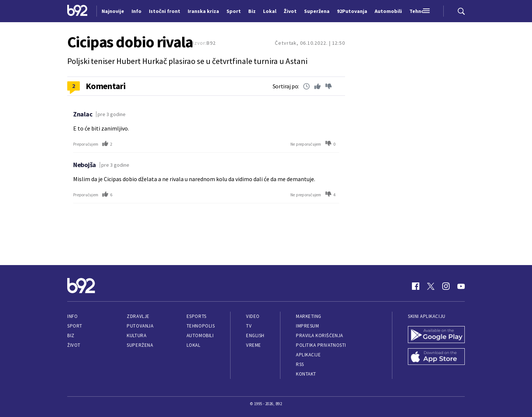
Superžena (140, 345)
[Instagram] (446, 286)
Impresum (307, 326)
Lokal (194, 345)
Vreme (254, 345)
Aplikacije (308, 355)
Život (74, 345)
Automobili (200, 335)
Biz (71, 335)
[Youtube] (461, 286)
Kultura (137, 335)
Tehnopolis (201, 326)
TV (249, 326)
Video (253, 316)
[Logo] (77, 11)
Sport (75, 326)
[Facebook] (416, 286)
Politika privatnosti (321, 345)
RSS (300, 364)
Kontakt (306, 374)
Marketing (309, 316)
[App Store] (436, 357)
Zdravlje (138, 316)
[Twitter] (431, 286)
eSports (197, 316)
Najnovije (113, 11)
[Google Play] (436, 335)
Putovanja (140, 326)
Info (72, 316)
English (255, 335)
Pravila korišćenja (320, 335)
